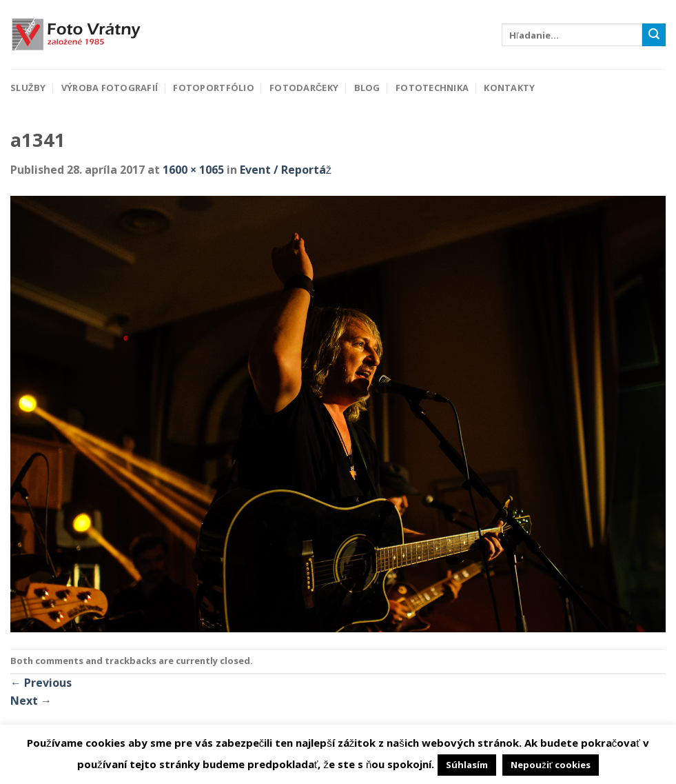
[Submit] (654, 35)
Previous (41, 683)
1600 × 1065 (193, 170)
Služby (28, 88)
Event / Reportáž (286, 170)
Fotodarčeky (304, 88)
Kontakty (509, 88)
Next (31, 701)
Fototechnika (432, 88)
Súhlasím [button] (467, 765)
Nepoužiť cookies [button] (550, 765)
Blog (367, 88)
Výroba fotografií (110, 88)
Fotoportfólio (213, 88)
